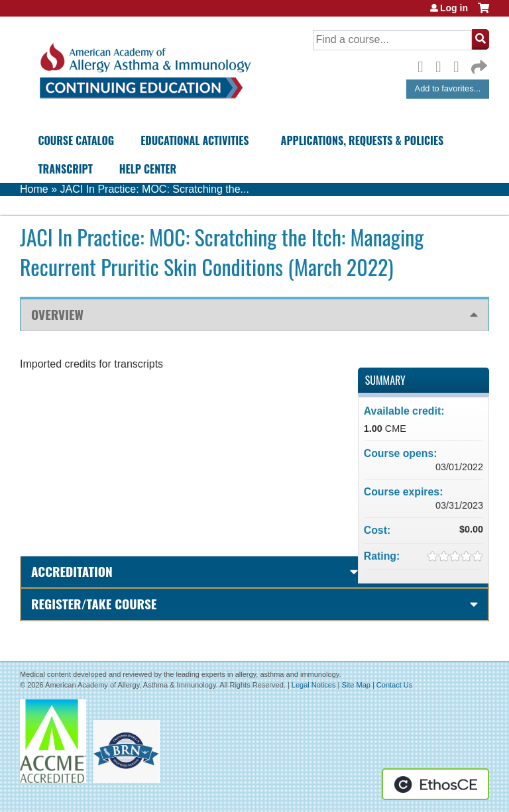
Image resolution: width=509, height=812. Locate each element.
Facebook (424, 65)
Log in (454, 8)
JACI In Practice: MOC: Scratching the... (154, 189)
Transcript (65, 169)
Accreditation (72, 571)
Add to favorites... (448, 88)
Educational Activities (195, 140)
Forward (478, 64)
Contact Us (394, 685)
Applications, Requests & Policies (363, 140)
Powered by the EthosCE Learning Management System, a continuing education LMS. (435, 784)
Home (34, 189)
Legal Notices (314, 685)
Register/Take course (94, 604)
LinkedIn (460, 65)
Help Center (148, 169)
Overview (57, 314)
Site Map (356, 685)
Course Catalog (76, 140)
